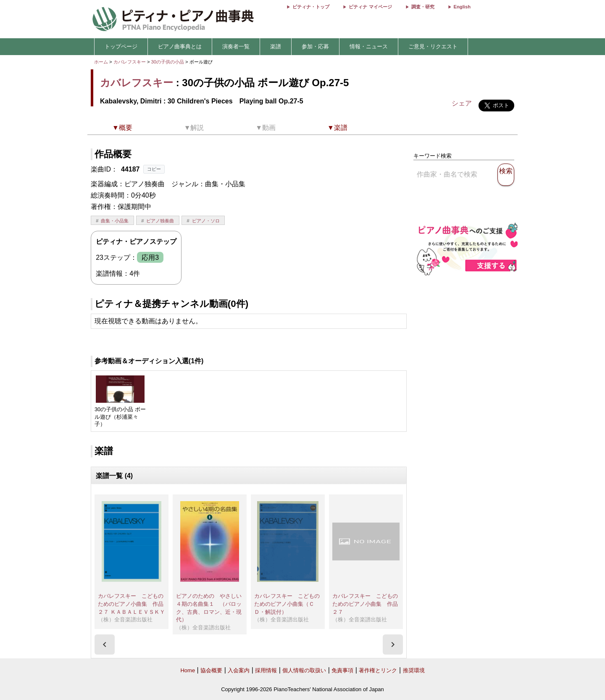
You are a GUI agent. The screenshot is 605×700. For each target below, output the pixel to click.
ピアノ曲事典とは (180, 46)
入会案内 (239, 670)
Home (188, 670)
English (462, 7)
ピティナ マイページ (370, 7)
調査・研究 (423, 7)
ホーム (101, 62)
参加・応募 (315, 46)
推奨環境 (414, 670)
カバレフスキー (130, 62)
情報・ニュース (369, 46)
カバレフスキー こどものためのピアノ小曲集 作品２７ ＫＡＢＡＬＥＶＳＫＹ (132, 604)
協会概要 (211, 670)
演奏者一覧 (236, 46)
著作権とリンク (378, 670)
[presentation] (105, 645)
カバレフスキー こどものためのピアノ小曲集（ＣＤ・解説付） (287, 604)
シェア (462, 103)
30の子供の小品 (168, 62)
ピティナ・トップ (311, 7)
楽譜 (276, 46)
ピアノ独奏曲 (160, 221)
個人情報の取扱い (304, 670)
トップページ (121, 46)
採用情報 (266, 670)
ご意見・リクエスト (433, 46)
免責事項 (342, 670)
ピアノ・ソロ (206, 221)
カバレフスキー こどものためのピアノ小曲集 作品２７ (365, 604)
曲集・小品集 (115, 221)
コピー (154, 169)
